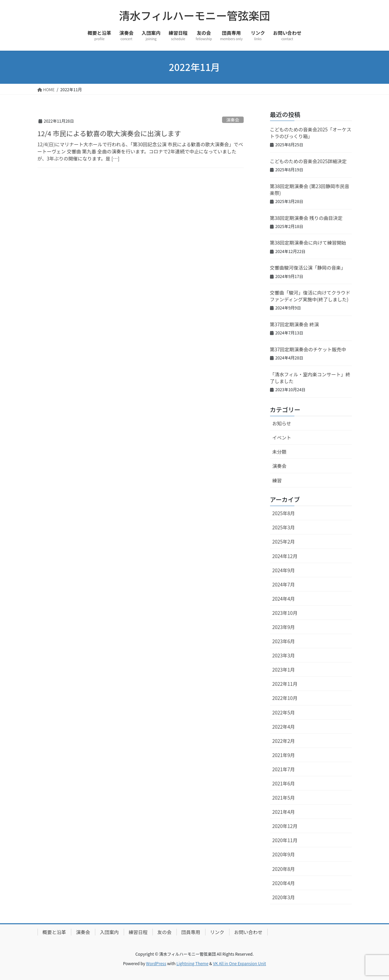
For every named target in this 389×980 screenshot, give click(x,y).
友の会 (165, 932)
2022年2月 (284, 741)
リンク (217, 932)
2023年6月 (284, 641)
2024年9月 (284, 570)
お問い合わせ (248, 932)
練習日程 (138, 932)
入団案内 (110, 932)
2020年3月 (284, 897)
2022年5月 (284, 712)
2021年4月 (284, 812)
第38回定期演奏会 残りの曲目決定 (306, 218)
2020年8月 (284, 869)
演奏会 (233, 120)
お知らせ (282, 423)
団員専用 (191, 932)
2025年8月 (284, 513)
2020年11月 (285, 840)
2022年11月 (285, 684)
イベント (282, 437)
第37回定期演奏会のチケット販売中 (308, 349)
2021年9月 (284, 755)
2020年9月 (284, 854)
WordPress (156, 963)
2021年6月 (284, 783)
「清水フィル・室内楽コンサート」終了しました (310, 378)
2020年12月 (285, 826)
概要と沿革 (54, 932)
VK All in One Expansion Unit (239, 963)
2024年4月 (284, 599)
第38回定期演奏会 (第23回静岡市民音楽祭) (310, 190)
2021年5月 (284, 798)
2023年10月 (285, 613)
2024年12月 (285, 556)
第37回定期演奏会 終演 (295, 324)
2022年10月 (285, 698)
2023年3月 (284, 655)
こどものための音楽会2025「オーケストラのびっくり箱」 (311, 133)
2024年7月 (284, 584)
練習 (277, 480)
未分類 (279, 452)
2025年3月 (284, 527)
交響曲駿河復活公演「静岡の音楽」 (308, 268)
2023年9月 (284, 627)
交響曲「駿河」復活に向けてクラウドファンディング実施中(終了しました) (310, 296)
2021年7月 (284, 769)
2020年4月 (284, 883)
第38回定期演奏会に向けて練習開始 (308, 243)
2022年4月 (284, 727)
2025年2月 (284, 542)
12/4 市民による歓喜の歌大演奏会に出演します (109, 133)
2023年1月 (284, 670)
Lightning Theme (192, 963)
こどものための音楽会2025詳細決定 (308, 161)
